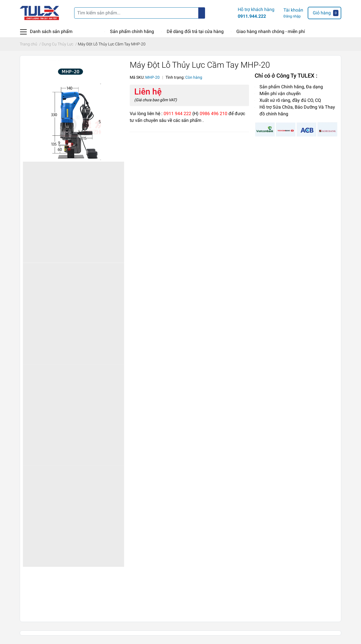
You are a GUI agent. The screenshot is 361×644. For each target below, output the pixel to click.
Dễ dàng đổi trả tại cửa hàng (195, 31)
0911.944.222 (252, 16)
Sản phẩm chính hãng (132, 31)
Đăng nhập (292, 16)
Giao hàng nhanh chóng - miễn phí (271, 31)
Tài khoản (293, 10)
